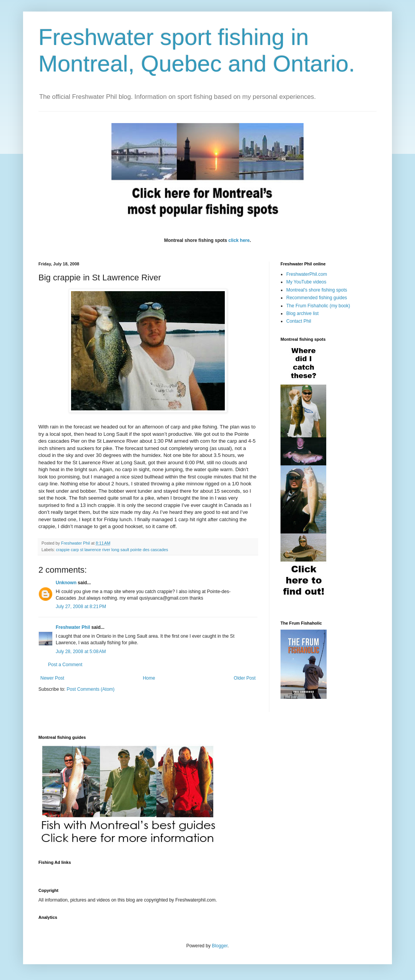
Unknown (66, 583)
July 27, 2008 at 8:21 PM (81, 607)
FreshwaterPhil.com (307, 274)
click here (239, 240)
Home (149, 678)
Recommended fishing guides (317, 298)
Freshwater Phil (73, 627)
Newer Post (52, 678)
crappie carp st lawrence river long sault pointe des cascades (112, 550)
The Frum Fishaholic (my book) (318, 306)
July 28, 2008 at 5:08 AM (81, 652)
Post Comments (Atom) (90, 689)
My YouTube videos (306, 282)
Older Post (245, 678)
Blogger (220, 946)
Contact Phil (299, 321)
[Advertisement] (178, 872)
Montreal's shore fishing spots (317, 290)
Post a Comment (65, 665)
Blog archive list (302, 313)
